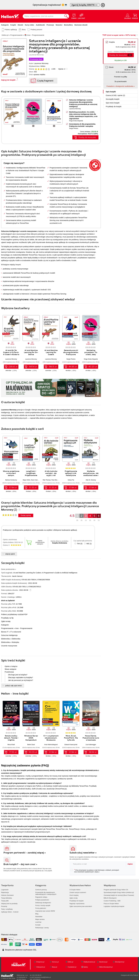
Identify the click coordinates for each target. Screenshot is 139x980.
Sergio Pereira (74, 128)
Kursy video (30, 25)
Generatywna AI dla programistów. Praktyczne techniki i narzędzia (71, 353)
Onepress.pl (40, 962)
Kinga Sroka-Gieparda (76, 121)
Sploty (86, 967)
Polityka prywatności (42, 900)
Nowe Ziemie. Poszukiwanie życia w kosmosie (91, 738)
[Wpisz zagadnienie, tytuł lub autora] (43, 16)
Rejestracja (5, 892)
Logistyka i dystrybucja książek (114, 906)
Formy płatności (41, 908)
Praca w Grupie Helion (111, 904)
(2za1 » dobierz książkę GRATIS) (121, 52)
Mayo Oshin (27, 480)
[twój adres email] (98, 864)
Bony (24, 30)
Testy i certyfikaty (7, 909)
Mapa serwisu (40, 919)
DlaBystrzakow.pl (89, 962)
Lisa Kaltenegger (91, 745)
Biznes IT (5, 632)
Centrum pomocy (41, 890)
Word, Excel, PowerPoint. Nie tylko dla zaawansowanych (71, 739)
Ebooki (20, 25)
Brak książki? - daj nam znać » (20, 864)
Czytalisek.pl (72, 967)
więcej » (97, 872)
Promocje (50, 25)
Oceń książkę (74, 895)
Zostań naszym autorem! (78, 892)
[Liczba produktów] (130, 55)
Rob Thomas (47, 480)
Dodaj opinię (26, 515)
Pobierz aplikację (11, 30)
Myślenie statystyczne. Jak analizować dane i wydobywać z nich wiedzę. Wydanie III (91, 475)
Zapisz (130, 864)
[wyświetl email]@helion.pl (43, 977)
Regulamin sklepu (41, 897)
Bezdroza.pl (103, 962)
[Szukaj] (66, 16)
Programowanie (7, 628)
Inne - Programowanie (24, 628)
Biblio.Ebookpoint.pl (106, 967)
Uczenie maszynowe (9, 646)
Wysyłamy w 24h (121, 60)
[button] (99, 327)
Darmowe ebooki (81, 25)
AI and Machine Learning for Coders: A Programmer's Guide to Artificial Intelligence (45, 573)
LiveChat (38, 922)
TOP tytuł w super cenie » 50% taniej (119, 35)
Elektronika (5, 639)
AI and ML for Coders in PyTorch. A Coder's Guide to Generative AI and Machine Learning (11, 354)
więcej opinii (10, 554)
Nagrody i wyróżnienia (77, 904)
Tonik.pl (135, 975)
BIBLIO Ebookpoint (110, 898)
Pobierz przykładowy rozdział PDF (14, 614)
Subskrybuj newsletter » (83, 853)
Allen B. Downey (91, 480)
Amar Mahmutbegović (51, 745)
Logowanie (5, 890)
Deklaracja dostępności (43, 903)
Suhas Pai (71, 480)
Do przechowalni (121, 81)
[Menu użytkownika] (128, 16)
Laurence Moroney (41, 63)
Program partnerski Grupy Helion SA (116, 890)
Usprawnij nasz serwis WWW (45, 911)
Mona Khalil (11, 745)
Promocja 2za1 (36, 59)
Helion (43, 66)
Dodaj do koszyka (118, 55)
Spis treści (113, 103)
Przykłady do (114, 106)
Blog (37, 914)
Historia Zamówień (7, 895)
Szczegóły (113, 99)
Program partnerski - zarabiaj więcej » (25, 853)
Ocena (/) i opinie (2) (115, 95)
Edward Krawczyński (71, 745)
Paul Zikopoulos (56, 480)
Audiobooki (40, 25)
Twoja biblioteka (7, 898)
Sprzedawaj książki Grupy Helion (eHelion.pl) (119, 892)
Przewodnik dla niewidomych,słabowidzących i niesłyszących (46, 893)
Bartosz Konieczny (11, 480)
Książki (13, 25)
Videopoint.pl (41, 967)
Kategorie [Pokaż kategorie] (5, 25)
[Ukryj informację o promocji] (103, 5)
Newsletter (39, 917)
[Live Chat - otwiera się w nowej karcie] (81, 16)
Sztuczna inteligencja (9, 635)
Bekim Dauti (31, 745)
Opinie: (62, 69)
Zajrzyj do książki (8, 80)
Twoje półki (5, 901)
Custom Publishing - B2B (112, 901)
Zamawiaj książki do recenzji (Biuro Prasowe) (119, 895)
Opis (111, 92)
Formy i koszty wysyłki (43, 905)
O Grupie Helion (75, 890)
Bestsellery (68, 25)
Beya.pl (54, 967)
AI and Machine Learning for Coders (51, 352)
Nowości (59, 25)
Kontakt (38, 925)
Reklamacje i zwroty (42, 928)
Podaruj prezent (36, 30)
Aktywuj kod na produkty (9, 904)
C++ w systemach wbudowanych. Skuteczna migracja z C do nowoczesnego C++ (51, 740)
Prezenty (4, 906)
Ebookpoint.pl (120, 962)
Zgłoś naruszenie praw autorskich (81, 906)
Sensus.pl (55, 962)
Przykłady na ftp (7, 618)
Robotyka (15, 642)
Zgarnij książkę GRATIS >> (85, 5)
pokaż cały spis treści (14, 686)
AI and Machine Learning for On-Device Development (31, 353)
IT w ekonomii (16, 632)
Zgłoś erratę (6, 621)
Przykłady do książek (77, 901)
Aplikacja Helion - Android (10, 912)
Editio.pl (70, 962)
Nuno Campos (36, 480)
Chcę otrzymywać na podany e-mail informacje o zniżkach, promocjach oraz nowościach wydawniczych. (95, 871)
